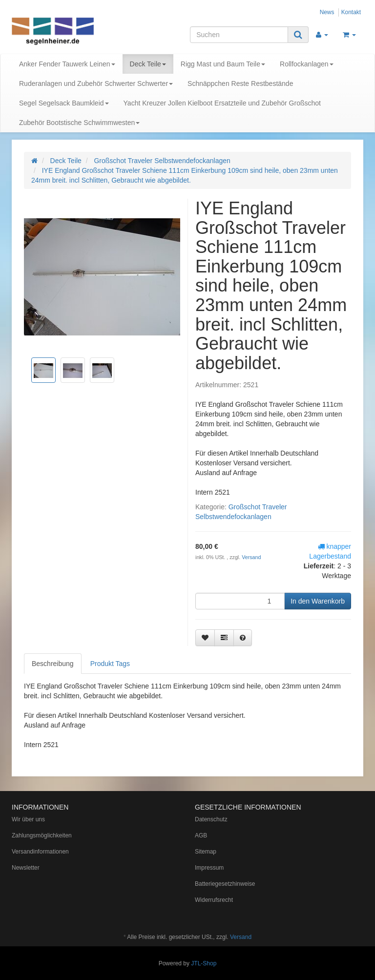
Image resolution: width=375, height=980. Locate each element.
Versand (251, 557)
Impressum (209, 868)
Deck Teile (148, 64)
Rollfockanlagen (307, 64)
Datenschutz (211, 819)
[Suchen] (239, 35)
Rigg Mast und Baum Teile (223, 64)
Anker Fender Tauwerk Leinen (67, 64)
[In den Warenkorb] (318, 601)
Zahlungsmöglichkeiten (42, 835)
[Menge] (240, 601)
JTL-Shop (204, 963)
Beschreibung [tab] (53, 664)
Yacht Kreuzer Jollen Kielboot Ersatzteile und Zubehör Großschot (222, 103)
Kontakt (351, 12)
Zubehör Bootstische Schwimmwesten (79, 123)
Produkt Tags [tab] (110, 664)
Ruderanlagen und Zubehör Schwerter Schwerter (96, 83)
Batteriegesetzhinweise (225, 884)
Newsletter (26, 868)
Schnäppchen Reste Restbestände (240, 83)
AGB (201, 835)
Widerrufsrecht (214, 900)
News (327, 12)
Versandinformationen (40, 852)
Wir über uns (28, 819)
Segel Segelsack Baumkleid (64, 103)
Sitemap (206, 852)
